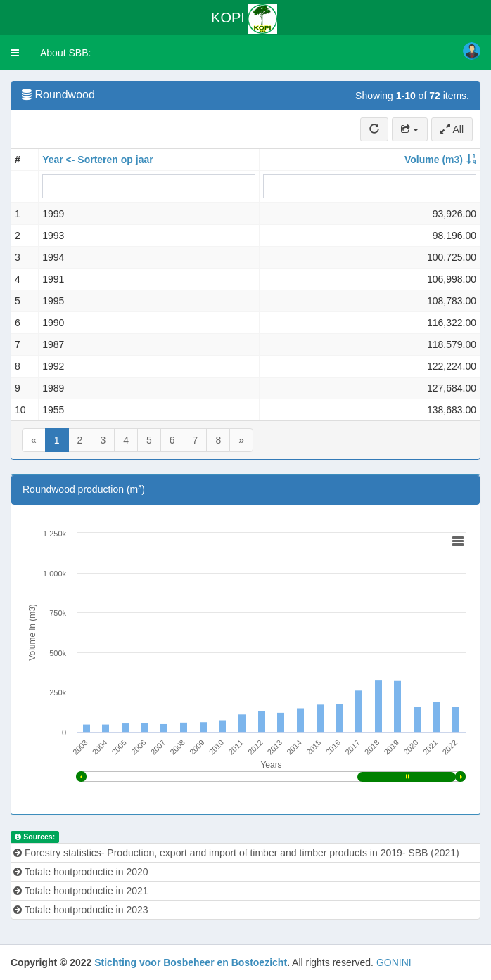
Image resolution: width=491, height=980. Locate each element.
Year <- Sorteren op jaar (98, 160)
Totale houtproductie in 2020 (81, 872)
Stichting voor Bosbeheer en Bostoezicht (191, 962)
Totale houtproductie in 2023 (81, 910)
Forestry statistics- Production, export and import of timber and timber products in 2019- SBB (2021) (236, 853)
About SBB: (65, 53)
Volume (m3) (434, 160)
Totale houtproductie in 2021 (81, 891)
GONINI (394, 962)
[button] (15, 53)
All (452, 129)
